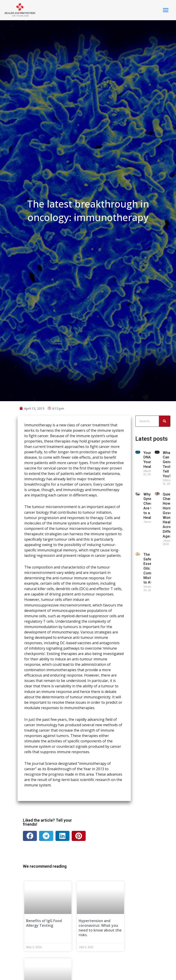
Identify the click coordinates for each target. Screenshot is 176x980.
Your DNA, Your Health (149, 769)
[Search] (165, 731)
